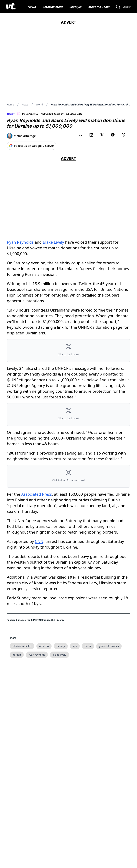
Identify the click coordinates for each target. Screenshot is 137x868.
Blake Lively (53, 242)
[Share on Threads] (123, 135)
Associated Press (37, 494)
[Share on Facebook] (113, 135)
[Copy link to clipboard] (81, 135)
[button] (68, 351)
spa (75, 646)
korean (17, 655)
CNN (39, 541)
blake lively (59, 655)
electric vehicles (22, 646)
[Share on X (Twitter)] (102, 135)
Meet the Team (99, 7)
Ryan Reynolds (20, 242)
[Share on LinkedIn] (91, 135)
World (40, 104)
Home (10, 104)
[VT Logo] (11, 7)
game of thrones (109, 646)
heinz (88, 646)
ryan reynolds (37, 655)
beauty (61, 646)
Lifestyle (75, 7)
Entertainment (53, 7)
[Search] (123, 7)
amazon (44, 646)
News (32, 7)
